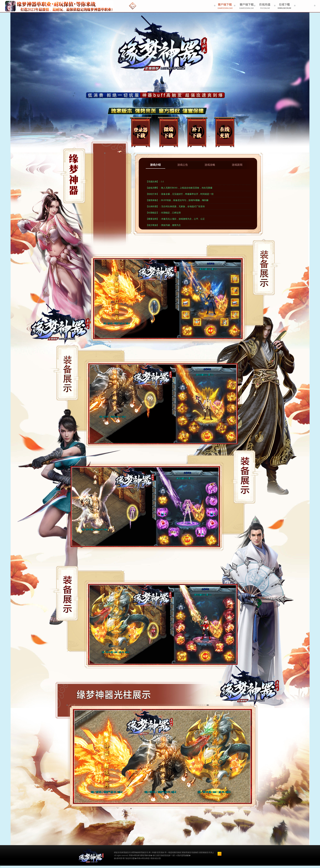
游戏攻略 (210, 165)
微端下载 (168, 132)
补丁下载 (197, 132)
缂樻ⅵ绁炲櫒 (142, 858)
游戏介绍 (155, 165)
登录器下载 (140, 132)
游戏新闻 (237, 165)
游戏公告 (183, 165)
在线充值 (225, 132)
